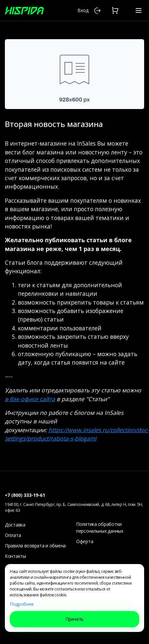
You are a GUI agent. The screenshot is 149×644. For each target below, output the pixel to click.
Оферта (85, 541)
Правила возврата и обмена (35, 546)
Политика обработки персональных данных (100, 527)
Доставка (15, 525)
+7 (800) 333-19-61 (25, 495)
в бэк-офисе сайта (30, 399)
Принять (74, 619)
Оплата (13, 535)
